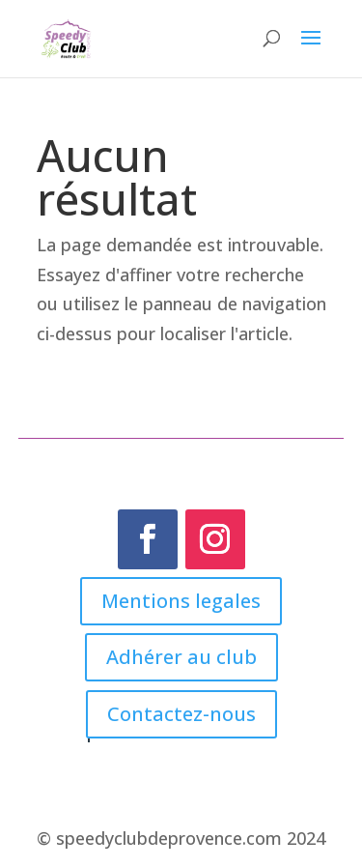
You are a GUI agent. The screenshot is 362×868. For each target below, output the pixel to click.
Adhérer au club (181, 657)
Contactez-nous (181, 714)
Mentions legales (181, 601)
